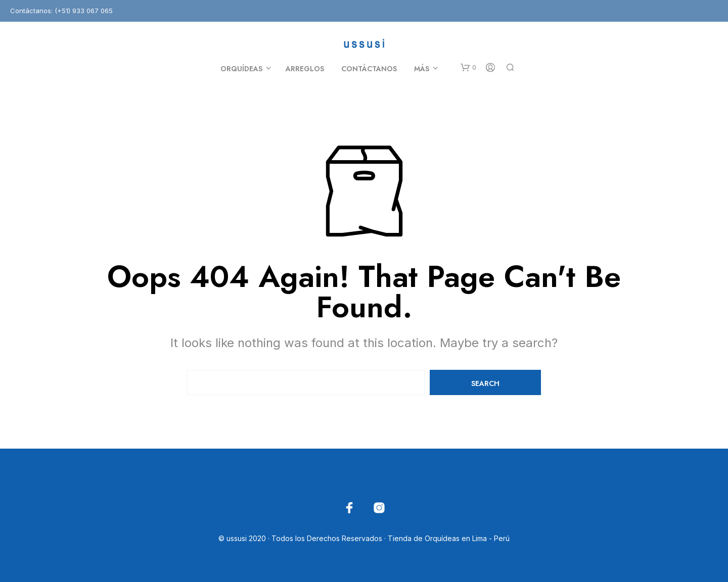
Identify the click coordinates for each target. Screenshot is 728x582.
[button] (468, 68)
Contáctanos (369, 69)
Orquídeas (241, 69)
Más (422, 69)
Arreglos (305, 69)
